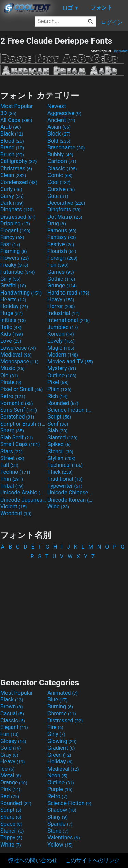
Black (12, 134)
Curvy (12, 196)
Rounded (63, 403)
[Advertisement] (64, 616)
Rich (58, 396)
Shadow (62, 810)
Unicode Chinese (70, 493)
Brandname (66, 148)
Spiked (59, 444)
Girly (10, 279)
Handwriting (21, 293)
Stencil (60, 451)
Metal (11, 776)
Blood (12, 141)
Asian (59, 127)
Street (12, 458)
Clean (13, 175)
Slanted (63, 437)
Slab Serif (17, 437)
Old (9, 375)
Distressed (18, 217)
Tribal (12, 486)
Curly (11, 189)
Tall (9, 465)
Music (12, 368)
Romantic (17, 403)
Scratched (17, 417)
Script (59, 417)
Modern (63, 355)
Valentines (64, 838)
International (69, 320)
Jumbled (63, 327)
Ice (7, 769)
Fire (55, 727)
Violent (13, 507)
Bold (59, 141)
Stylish (61, 458)
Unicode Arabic (23, 493)
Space (11, 824)
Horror (61, 306)
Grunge (62, 286)
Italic (11, 327)
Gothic (61, 279)
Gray (9, 755)
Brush (12, 154)
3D (8, 113)
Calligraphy (19, 161)
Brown (11, 706)
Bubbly (60, 154)
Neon (57, 776)
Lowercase (18, 348)
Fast (10, 244)
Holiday (14, 306)
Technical (65, 465)
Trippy (11, 838)
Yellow (60, 845)
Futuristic (18, 272)
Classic (62, 168)
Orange (14, 782)
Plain (59, 389)
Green (59, 755)
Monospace (19, 361)
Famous (62, 230)
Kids (12, 334)
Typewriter (65, 486)
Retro (13, 396)
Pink (10, 789)
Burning (60, 706)
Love (11, 341)
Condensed (19, 182)
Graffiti (13, 286)
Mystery (62, 368)
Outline (62, 375)
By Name (121, 51)
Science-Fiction (70, 410)
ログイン (112, 22)
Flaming (13, 251)
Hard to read (68, 293)
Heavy (61, 299)
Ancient (61, 120)
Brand (12, 148)
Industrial (63, 313)
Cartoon (62, 161)
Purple (60, 789)
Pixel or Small (22, 389)
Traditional (65, 479)
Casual (12, 714)
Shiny (58, 817)
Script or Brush (23, 424)
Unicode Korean (70, 500)
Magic (61, 348)
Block (59, 134)
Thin (12, 479)
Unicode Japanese (23, 500)
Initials (13, 320)
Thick (60, 472)
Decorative (66, 203)
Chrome (62, 714)
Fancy (12, 237)
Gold (11, 748)
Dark (12, 203)
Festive (61, 244)
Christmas (16, 168)
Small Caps (20, 444)
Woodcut (16, 513)
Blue (58, 700)
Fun (58, 265)
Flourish (62, 251)
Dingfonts (64, 210)
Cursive (61, 189)
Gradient (61, 748)
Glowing (62, 741)
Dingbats (17, 210)
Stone (58, 831)
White (11, 845)
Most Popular (17, 106)
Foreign (62, 258)
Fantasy (62, 237)
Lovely (61, 341)
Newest (57, 106)
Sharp (12, 431)
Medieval (16, 355)
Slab (58, 431)
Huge (11, 313)
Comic (60, 175)
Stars (11, 451)
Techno (15, 472)
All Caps (16, 120)
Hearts (13, 299)
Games (61, 272)
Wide (58, 507)
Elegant (15, 230)
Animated (63, 693)
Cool (59, 182)
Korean (61, 334)
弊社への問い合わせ (33, 860)
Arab (11, 127)
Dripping (15, 224)
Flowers (15, 258)
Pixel (58, 382)
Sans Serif (19, 410)
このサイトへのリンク (93, 860)
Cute (58, 196)
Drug (57, 224)
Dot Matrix (65, 217)
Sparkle (60, 824)
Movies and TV (70, 361)
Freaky (14, 265)
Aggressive (64, 113)
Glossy (13, 741)
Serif (58, 424)
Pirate (11, 382)
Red (10, 796)
